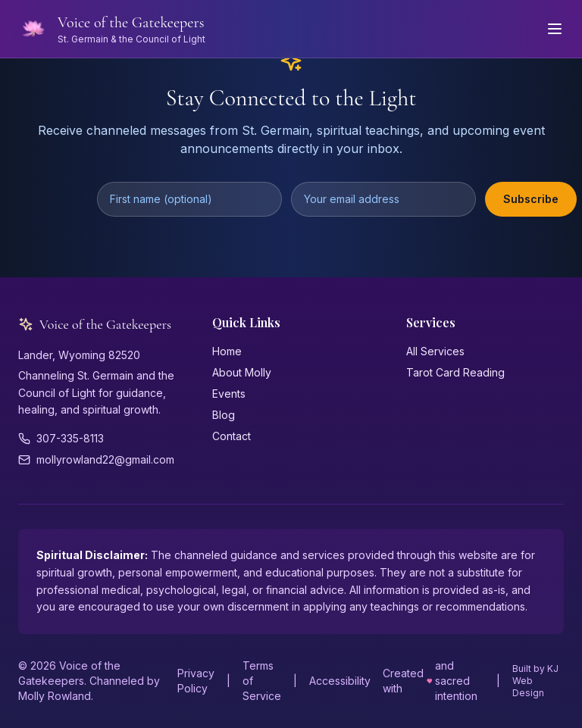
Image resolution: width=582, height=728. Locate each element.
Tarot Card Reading (455, 372)
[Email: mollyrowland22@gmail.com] (97, 460)
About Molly (242, 372)
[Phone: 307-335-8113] (97, 439)
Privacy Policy (196, 681)
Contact (232, 436)
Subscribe (531, 199)
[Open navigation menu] (555, 29)
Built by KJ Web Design (535, 681)
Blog (224, 415)
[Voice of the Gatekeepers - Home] (112, 29)
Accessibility (340, 681)
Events (229, 394)
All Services (435, 351)
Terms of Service (262, 681)
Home (227, 351)
